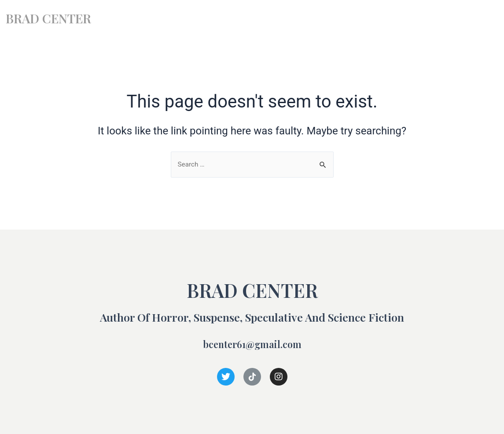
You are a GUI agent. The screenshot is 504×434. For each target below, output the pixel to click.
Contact (477, 19)
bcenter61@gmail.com (252, 343)
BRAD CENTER (55, 17)
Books (375, 19)
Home (337, 19)
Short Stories (425, 19)
